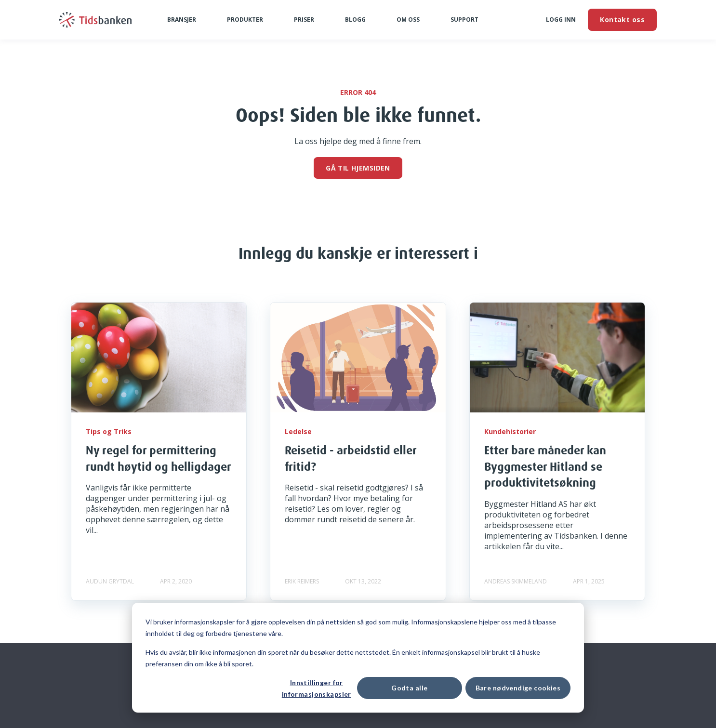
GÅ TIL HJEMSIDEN (358, 168)
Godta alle (409, 688)
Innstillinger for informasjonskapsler (317, 688)
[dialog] (358, 658)
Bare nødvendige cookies (518, 688)
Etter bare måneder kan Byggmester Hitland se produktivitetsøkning (545, 466)
